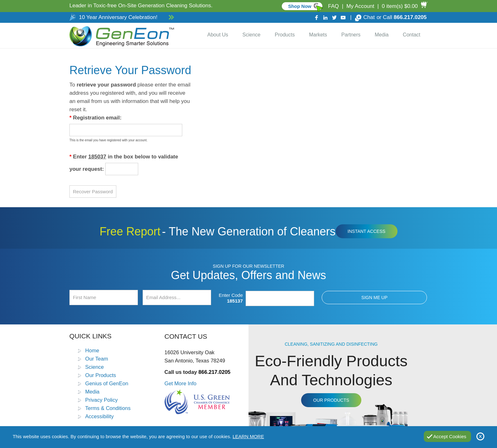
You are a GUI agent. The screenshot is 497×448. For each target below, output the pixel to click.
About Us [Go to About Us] (218, 35)
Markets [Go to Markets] (318, 35)
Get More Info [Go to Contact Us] (181, 383)
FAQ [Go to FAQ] (333, 6)
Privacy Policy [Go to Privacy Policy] (102, 400)
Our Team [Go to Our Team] (97, 359)
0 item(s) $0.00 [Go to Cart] (400, 6)
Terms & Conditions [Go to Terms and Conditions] (108, 408)
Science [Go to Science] (252, 35)
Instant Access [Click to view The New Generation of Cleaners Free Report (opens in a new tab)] (367, 231)
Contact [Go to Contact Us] (412, 35)
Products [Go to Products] (285, 35)
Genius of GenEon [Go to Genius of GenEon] (107, 383)
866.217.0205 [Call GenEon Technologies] (410, 17)
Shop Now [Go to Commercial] (300, 6)
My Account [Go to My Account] (360, 6)
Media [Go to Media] (382, 35)
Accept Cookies (450, 436)
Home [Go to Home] (92, 350)
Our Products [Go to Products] (101, 375)
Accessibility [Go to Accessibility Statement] (100, 416)
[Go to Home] (120, 35)
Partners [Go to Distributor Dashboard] (351, 35)
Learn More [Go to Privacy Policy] (248, 436)
